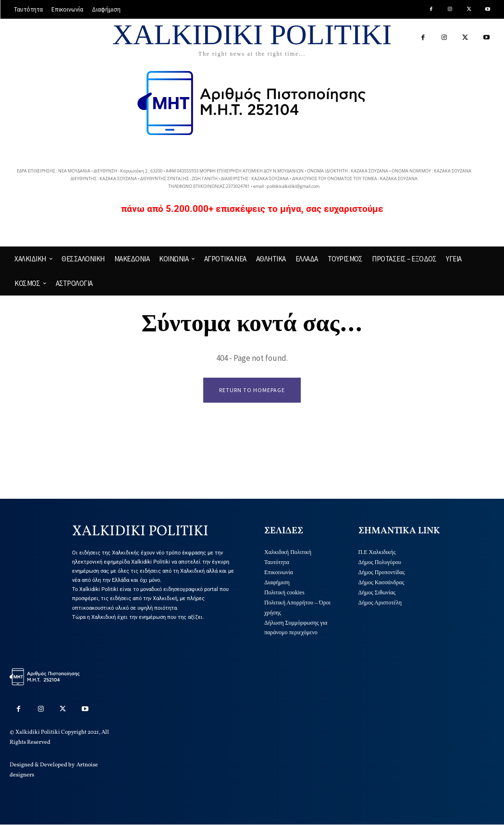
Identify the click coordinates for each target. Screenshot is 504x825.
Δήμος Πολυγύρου (380, 563)
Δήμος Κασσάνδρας (381, 582)
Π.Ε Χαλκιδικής (377, 553)
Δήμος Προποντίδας (382, 572)
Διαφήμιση (277, 582)
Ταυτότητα (277, 563)
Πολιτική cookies (284, 592)
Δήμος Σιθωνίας (377, 592)
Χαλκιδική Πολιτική (288, 553)
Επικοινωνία (279, 572)
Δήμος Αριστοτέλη (380, 603)
